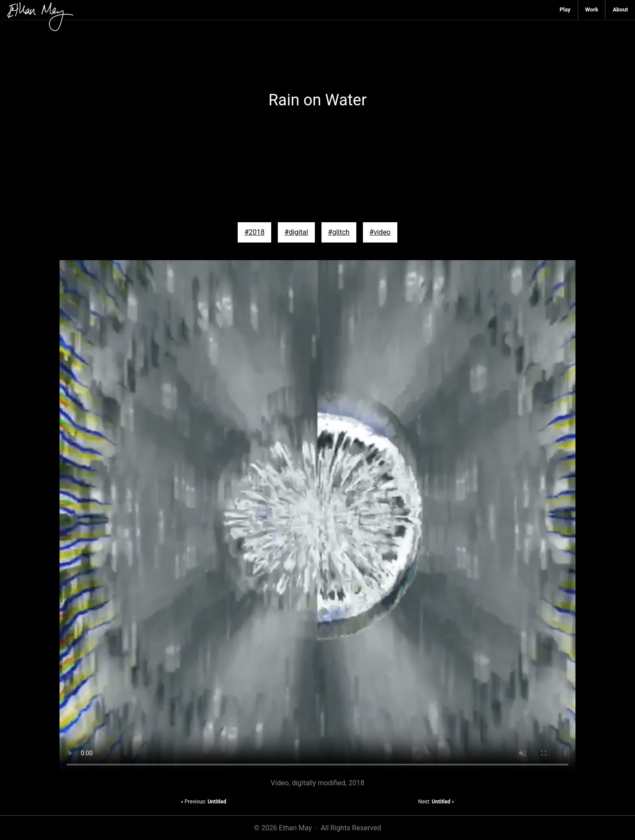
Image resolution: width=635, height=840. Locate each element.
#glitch (339, 232)
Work (592, 9)
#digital (296, 232)
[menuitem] (565, 10)
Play (565, 9)
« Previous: (204, 802)
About (620, 9)
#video (380, 232)
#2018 (254, 232)
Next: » (436, 802)
